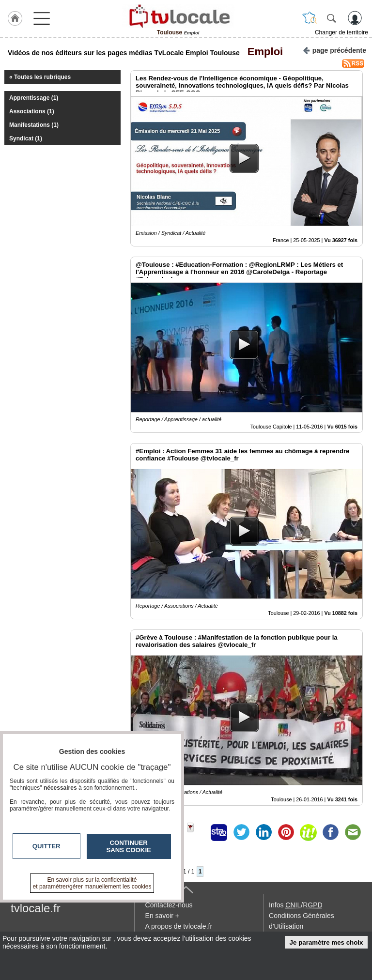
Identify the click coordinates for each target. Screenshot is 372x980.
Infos (295, 905)
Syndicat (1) (26, 138)
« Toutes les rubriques (40, 77)
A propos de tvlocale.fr (179, 926)
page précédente (334, 50)
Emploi (263, 52)
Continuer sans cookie (129, 846)
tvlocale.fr (36, 908)
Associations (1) (32, 111)
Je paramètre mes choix (326, 942)
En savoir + (162, 916)
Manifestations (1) (34, 125)
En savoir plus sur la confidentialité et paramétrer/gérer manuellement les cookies (92, 883)
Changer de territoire (341, 32)
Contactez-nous (169, 905)
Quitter (46, 846)
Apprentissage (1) (34, 98)
